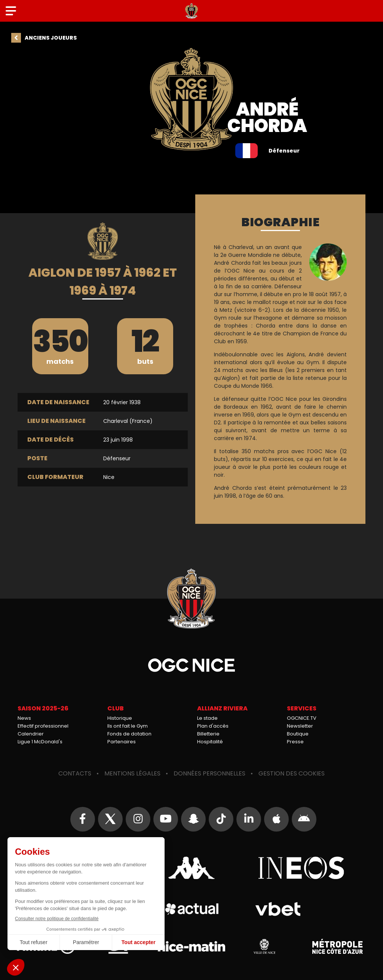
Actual (192, 909)
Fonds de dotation (129, 734)
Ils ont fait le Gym (128, 726)
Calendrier (31, 734)
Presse (295, 742)
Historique (120, 718)
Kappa (191, 868)
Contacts (75, 773)
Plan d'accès (213, 726)
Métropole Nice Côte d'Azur (337, 946)
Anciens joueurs (51, 38)
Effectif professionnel (43, 726)
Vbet (278, 909)
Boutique (298, 734)
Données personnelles (209, 773)
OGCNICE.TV (302, 718)
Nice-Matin (191, 946)
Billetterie (208, 734)
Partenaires (122, 742)
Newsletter (300, 726)
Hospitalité (210, 742)
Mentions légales (132, 773)
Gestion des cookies (292, 773)
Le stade (207, 718)
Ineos (301, 868)
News (24, 718)
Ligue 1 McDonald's (40, 742)
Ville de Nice (264, 946)
